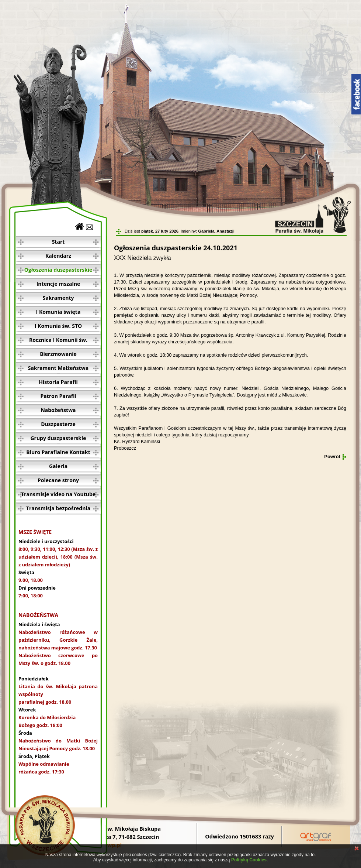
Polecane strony (58, 480)
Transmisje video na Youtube (58, 494)
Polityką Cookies (249, 860)
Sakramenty (58, 298)
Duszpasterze (58, 424)
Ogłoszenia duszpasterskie (58, 270)
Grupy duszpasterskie (58, 438)
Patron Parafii (58, 396)
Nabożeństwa (58, 410)
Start (58, 242)
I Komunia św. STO (58, 326)
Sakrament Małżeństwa (58, 368)
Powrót (332, 457)
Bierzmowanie (58, 354)
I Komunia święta (58, 312)
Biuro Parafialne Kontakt (58, 452)
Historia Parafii (58, 382)
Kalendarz (58, 256)
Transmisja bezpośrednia (58, 508)
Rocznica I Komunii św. (58, 340)
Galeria (58, 466)
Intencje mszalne (58, 284)
